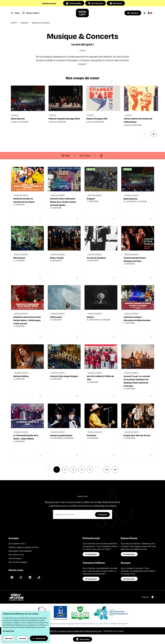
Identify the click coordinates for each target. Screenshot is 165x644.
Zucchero (92, 435)
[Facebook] (12, 577)
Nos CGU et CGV (16, 555)
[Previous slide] (145, 134)
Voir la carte (82, 639)
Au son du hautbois (96, 258)
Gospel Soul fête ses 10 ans (137, 435)
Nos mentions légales (18, 562)
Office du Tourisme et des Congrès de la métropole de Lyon (75, 631)
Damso (90, 317)
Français (149, 597)
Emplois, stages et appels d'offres (23, 547)
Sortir (14, 23)
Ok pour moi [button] (39, 638)
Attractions (116, 3)
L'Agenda (24, 23)
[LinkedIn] (30, 577)
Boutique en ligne (49, 3)
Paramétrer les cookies (114, 631)
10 (107, 470)
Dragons (91, 199)
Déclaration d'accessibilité (20, 551)
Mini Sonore (19, 258)
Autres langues (15, 558)
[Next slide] (153, 134)
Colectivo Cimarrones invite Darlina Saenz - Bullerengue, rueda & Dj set (27, 320)
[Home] (82, 13)
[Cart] (145, 13)
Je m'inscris (102, 515)
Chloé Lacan (56, 317)
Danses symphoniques (61, 435)
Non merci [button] (9, 638)
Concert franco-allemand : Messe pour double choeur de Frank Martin (63, 202)
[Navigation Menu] (15, 13)
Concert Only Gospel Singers (64, 376)
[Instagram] (21, 577)
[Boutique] (133, 13)
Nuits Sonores (130, 199)
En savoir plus (91, 554)
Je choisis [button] (22, 638)
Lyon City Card (96, 3)
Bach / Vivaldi (57, 258)
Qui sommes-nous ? (17, 544)
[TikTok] (39, 577)
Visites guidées (74, 3)
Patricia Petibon (21, 376)
